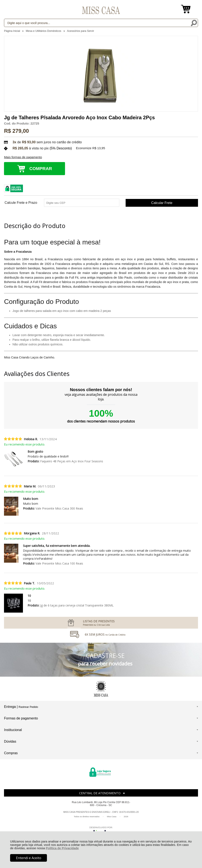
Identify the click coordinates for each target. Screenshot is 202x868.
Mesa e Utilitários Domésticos (44, 31)
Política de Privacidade (62, 848)
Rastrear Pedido (28, 707)
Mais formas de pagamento (23, 157)
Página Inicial (12, 31)
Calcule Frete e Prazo (21, 203)
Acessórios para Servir (80, 31)
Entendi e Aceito (29, 858)
